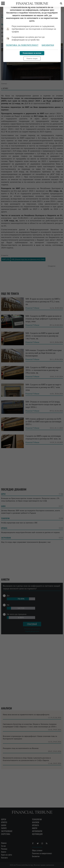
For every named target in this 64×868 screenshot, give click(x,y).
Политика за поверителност (22, 45)
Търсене (61, 3)
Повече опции (32, 59)
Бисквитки (48, 45)
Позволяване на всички (32, 53)
